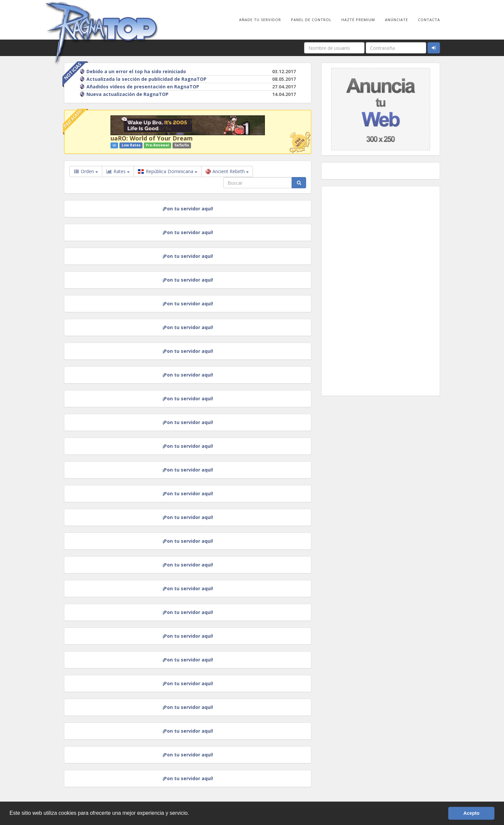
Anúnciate (396, 20)
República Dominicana (168, 171)
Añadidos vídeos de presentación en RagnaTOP (139, 87)
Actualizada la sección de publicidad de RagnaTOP (143, 79)
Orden (86, 171)
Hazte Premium (358, 20)
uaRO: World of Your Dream (152, 138)
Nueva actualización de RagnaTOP (124, 94)
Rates (118, 171)
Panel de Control (311, 20)
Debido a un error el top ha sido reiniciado (133, 71)
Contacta (429, 20)
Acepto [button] (472, 813)
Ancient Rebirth (227, 171)
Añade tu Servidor (260, 20)
